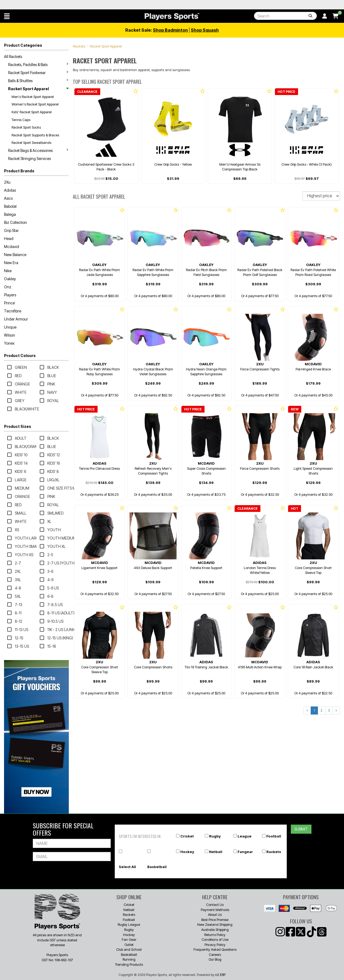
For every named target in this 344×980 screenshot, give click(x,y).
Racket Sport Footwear (38, 72)
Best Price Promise (215, 920)
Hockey (187, 852)
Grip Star (11, 230)
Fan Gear (129, 939)
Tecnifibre (13, 311)
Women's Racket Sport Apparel (35, 104)
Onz (8, 287)
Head (9, 238)
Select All (127, 867)
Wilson (10, 335)
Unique (10, 327)
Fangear (245, 852)
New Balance (15, 255)
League (245, 836)
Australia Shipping (215, 930)
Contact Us (215, 905)
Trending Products (129, 964)
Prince (9, 303)
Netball (216, 852)
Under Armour (16, 319)
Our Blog (215, 959)
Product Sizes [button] (18, 426)
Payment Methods (215, 910)
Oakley (10, 279)
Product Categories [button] (23, 45)
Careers (215, 955)
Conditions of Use (215, 939)
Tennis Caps (21, 120)
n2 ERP (220, 975)
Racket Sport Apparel (38, 89)
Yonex (9, 343)
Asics (8, 198)
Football (274, 836)
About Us (215, 915)
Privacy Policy (215, 945)
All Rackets (13, 57)
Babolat (10, 206)
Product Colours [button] (20, 356)
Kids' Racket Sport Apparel (32, 112)
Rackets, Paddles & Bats (38, 64)
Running (129, 959)
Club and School (129, 949)
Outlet (129, 945)
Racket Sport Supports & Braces (35, 135)
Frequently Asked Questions (215, 949)
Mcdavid (12, 247)
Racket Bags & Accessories (38, 150)
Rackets (79, 46)
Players (10, 295)
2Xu (7, 182)
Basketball (157, 867)
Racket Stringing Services (29, 159)
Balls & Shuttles (38, 81)
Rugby (215, 836)
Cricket (187, 836)
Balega (10, 214)
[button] (7, 16)
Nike (8, 271)
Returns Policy (215, 935)
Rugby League (129, 924)
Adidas (10, 190)
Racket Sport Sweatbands (31, 143)
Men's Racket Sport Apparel (33, 97)
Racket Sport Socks (26, 127)
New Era (11, 263)
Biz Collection (15, 222)
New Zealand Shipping (215, 924)
